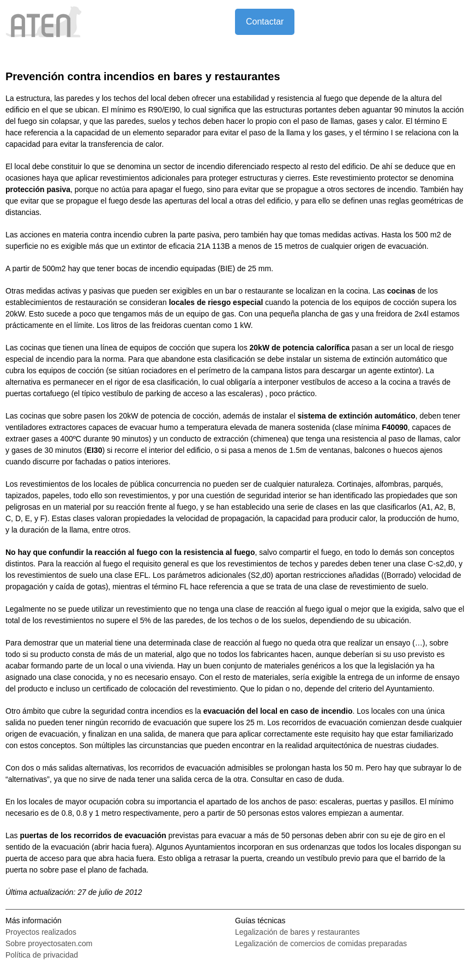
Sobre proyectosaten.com (49, 943)
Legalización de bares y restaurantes (297, 932)
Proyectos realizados (41, 932)
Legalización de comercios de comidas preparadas (321, 943)
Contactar (265, 22)
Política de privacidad (42, 955)
